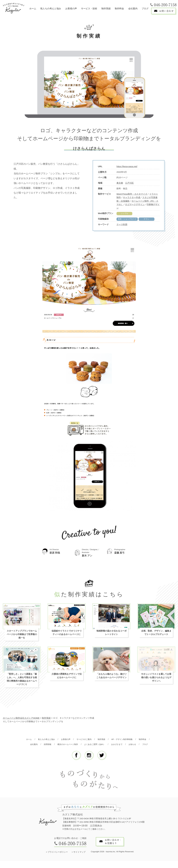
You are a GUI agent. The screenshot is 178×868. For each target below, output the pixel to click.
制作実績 (106, 9)
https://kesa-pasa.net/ (127, 166)
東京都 (120, 183)
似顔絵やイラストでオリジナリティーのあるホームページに (67, 635)
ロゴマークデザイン (135, 204)
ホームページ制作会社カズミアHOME (21, 720)
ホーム (33, 9)
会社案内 (133, 9)
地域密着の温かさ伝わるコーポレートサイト (111, 635)
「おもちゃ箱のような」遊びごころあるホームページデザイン (111, 678)
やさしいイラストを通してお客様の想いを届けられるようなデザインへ (156, 680)
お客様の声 (71, 9)
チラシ (150, 219)
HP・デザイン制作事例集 (133, 741)
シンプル (124, 213)
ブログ (145, 9)
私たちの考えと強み (51, 9)
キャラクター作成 (132, 197)
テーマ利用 (122, 225)
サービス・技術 (89, 9)
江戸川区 (129, 183)
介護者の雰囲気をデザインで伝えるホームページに (67, 678)
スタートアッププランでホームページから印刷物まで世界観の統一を (22, 636)
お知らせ (83, 751)
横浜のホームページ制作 (84, 746)
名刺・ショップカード (129, 219)
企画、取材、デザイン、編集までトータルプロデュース (156, 635)
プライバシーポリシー (58, 859)
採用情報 (61, 746)
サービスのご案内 (91, 741)
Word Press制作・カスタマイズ (132, 194)
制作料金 (119, 9)
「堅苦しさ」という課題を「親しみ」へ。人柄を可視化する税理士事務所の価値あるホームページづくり (22, 681)
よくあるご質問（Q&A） (114, 746)
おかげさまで (138, 746)
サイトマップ (79, 859)
